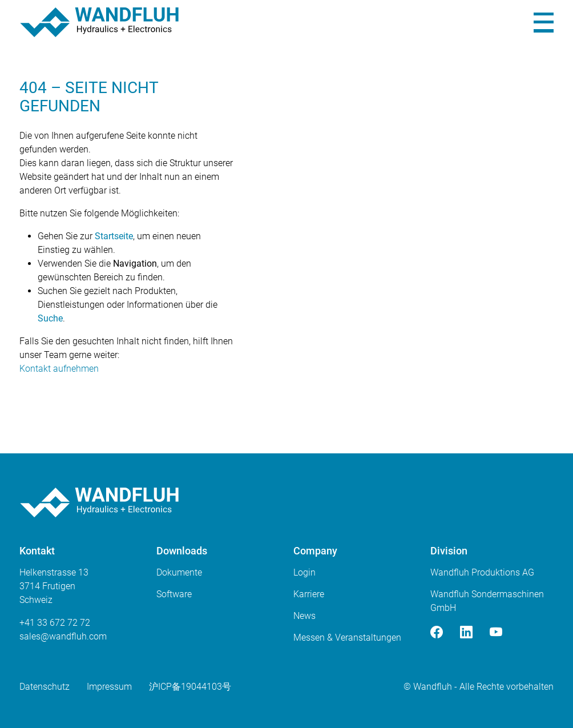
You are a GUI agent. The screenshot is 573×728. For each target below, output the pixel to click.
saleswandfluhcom (63, 636)
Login (304, 572)
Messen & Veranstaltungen (347, 637)
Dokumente (179, 572)
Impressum (109, 687)
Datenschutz (45, 687)
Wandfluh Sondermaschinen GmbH (487, 601)
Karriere (309, 594)
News (304, 616)
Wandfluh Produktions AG (482, 572)
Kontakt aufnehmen (59, 369)
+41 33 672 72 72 (55, 623)
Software (174, 594)
